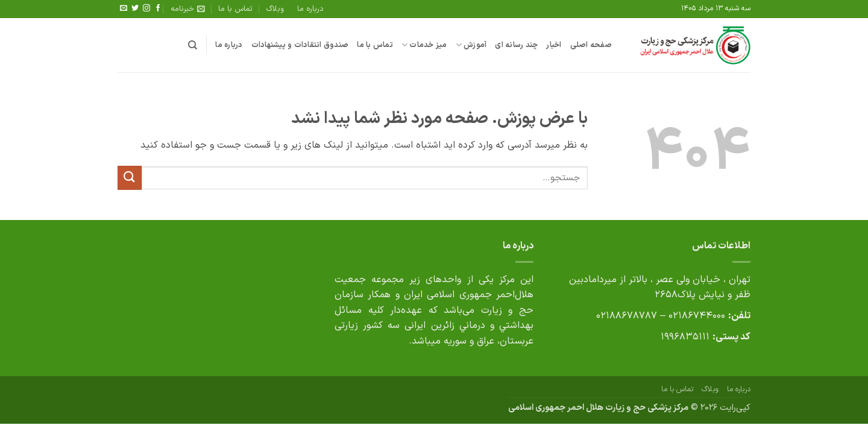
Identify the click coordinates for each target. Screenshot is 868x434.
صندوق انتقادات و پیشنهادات (300, 45)
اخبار (554, 45)
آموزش (471, 45)
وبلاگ (275, 9)
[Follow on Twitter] (135, 8)
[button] (188, 9)
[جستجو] (193, 45)
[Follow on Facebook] (158, 8)
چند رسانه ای (516, 45)
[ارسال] (130, 178)
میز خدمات (424, 45)
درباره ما (310, 9)
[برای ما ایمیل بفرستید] (124, 8)
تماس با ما (235, 9)
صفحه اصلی (591, 45)
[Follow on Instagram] (146, 8)
